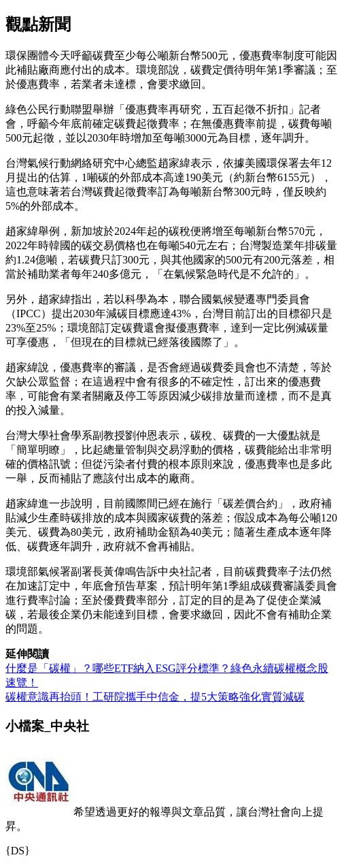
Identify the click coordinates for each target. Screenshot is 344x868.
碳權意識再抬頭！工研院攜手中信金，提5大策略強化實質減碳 (155, 697)
